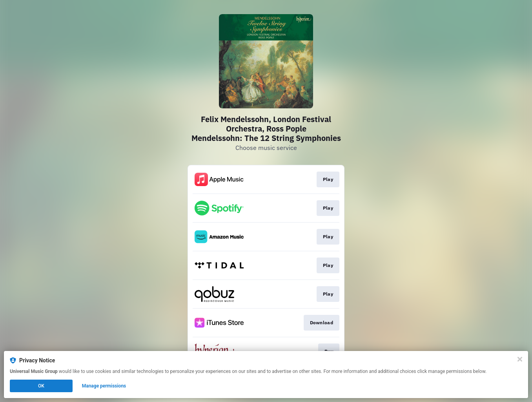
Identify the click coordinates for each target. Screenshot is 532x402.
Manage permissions (104, 386)
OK (41, 386)
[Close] (520, 359)
